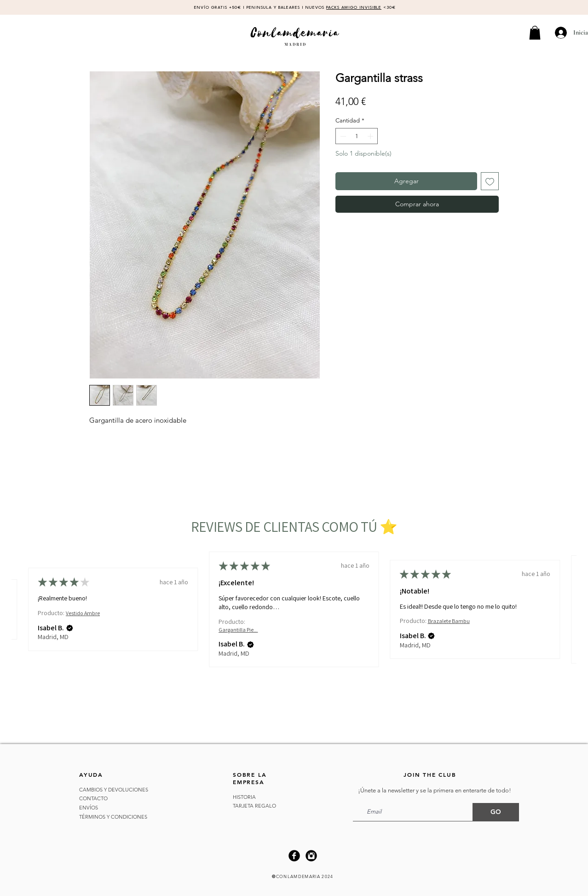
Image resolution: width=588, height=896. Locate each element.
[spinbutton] (357, 136)
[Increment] (371, 136)
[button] (535, 33)
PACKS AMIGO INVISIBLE (354, 8)
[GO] (496, 812)
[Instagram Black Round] (311, 856)
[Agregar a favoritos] (490, 181)
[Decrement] (342, 136)
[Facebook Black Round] (294, 856)
